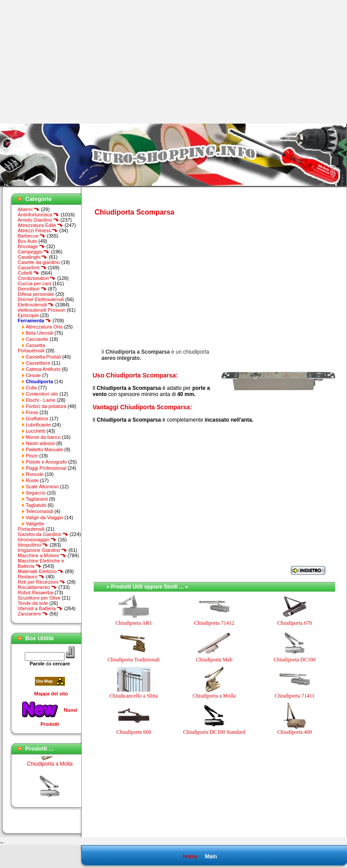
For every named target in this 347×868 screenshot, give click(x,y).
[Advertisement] (74, 62)
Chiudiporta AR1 (133, 623)
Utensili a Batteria (40, 608)
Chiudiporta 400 (294, 732)
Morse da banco (43, 437)
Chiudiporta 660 (133, 732)
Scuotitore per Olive (39, 598)
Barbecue (32, 236)
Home (190, 857)
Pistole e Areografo (46, 462)
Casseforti (32, 268)
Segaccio (36, 493)
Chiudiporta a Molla (50, 767)
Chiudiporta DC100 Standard (214, 732)
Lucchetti (35, 431)
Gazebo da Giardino (43, 534)
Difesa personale (36, 294)
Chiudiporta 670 (294, 623)
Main (211, 857)
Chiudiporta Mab (214, 660)
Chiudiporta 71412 (214, 623)
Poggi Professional (46, 468)
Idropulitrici (33, 545)
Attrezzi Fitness (38, 230)
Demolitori (32, 289)
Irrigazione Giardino (42, 550)
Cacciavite (37, 339)
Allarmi (29, 209)
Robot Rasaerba (35, 593)
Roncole (34, 474)
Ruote (32, 480)
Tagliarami (37, 499)
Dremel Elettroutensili (41, 299)
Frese (32, 412)
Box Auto (27, 241)
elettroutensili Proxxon (42, 310)
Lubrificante (38, 425)
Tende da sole (33, 603)
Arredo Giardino (38, 220)
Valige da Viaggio (44, 517)
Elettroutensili (36, 305)
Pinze (32, 456)
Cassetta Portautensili (31, 348)
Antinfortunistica (38, 215)
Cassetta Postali (43, 357)
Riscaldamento (37, 587)
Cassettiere (38, 363)
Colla (31, 388)
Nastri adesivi (40, 443)
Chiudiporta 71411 (295, 696)
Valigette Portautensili (31, 526)
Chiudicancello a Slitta (134, 696)
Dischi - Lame (40, 400)
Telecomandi (39, 511)
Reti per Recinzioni (42, 582)
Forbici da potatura (46, 406)
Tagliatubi (36, 505)
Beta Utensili (39, 333)
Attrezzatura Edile (40, 225)
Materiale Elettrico (41, 571)
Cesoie (33, 375)
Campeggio (34, 252)
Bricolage (31, 246)
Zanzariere (33, 614)
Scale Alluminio (42, 487)
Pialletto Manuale (44, 449)
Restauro (31, 577)
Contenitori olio (42, 394)
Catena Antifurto (43, 369)
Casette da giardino (39, 262)
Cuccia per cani (34, 283)
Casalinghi (32, 257)
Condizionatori (37, 278)
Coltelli (29, 273)
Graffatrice (37, 419)
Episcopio (28, 315)
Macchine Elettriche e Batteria (41, 563)
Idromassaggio (37, 540)
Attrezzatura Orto (44, 327)
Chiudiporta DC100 (295, 660)
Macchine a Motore (42, 555)
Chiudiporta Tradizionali (133, 660)
